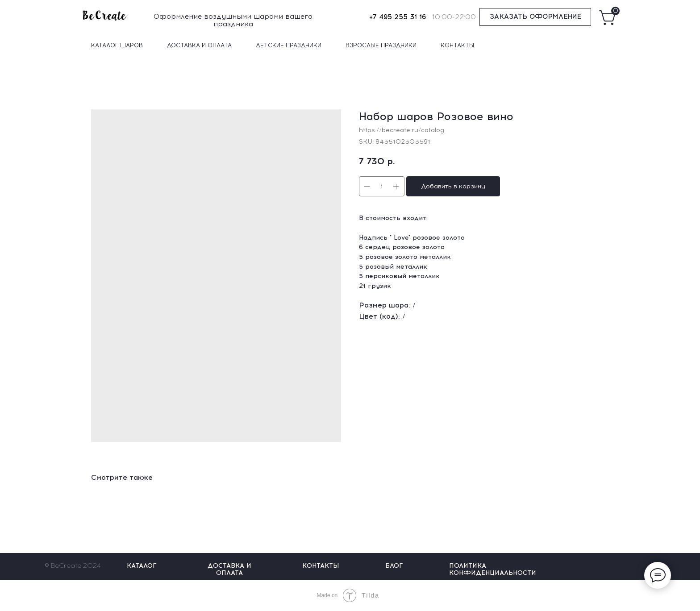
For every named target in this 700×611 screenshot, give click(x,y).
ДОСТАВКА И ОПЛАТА (199, 45)
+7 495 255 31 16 (398, 17)
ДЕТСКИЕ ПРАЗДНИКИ (289, 45)
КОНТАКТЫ (457, 45)
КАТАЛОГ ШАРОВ (117, 45)
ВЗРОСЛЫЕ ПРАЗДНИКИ (381, 45)
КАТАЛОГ (142, 566)
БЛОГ (394, 566)
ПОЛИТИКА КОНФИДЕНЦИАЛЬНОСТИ (493, 569)
